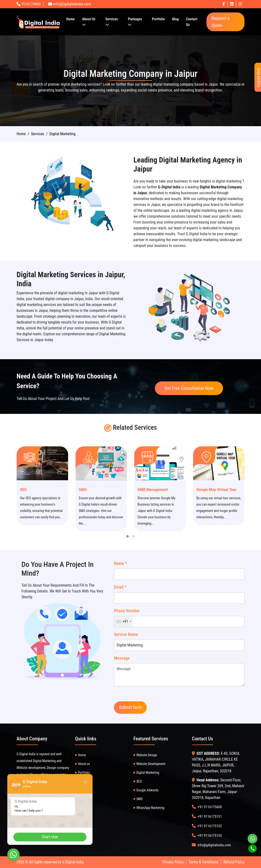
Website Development (151, 764)
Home (70, 19)
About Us (89, 22)
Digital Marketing (148, 773)
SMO (100, 490)
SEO (41, 490)
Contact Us (192, 22)
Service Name (126, 634)
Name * (121, 563)
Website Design (147, 755)
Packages (135, 22)
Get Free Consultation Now (189, 388)
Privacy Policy (173, 862)
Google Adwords (147, 790)
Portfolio (158, 19)
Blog (175, 19)
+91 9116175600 (210, 807)
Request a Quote (220, 22)
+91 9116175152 (210, 826)
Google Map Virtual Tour (234, 490)
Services (112, 22)
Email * (120, 587)
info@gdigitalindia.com (214, 845)
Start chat (50, 837)
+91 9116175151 (210, 817)
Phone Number (127, 611)
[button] (128, 536)
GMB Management (170, 490)
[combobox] (123, 622)
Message (122, 658)
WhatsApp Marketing (150, 808)
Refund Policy (234, 862)
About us (84, 764)
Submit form (130, 707)
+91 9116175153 (210, 836)
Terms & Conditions (203, 862)
